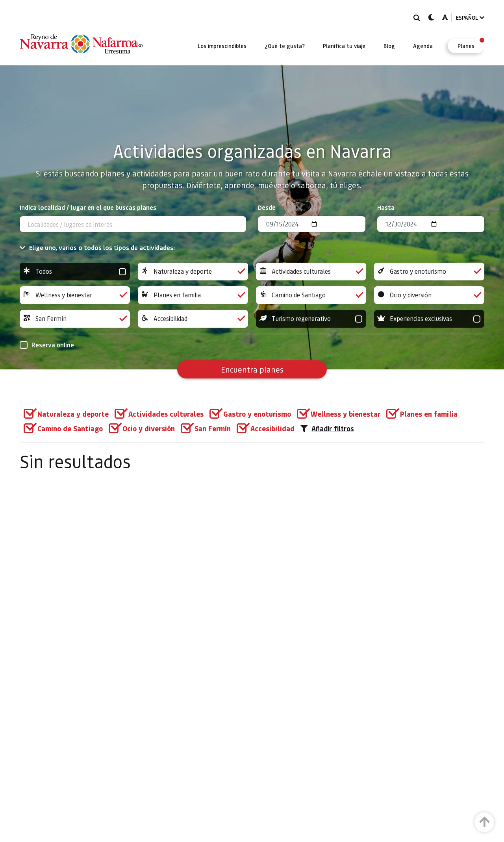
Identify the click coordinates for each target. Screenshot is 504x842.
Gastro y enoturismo (429, 272)
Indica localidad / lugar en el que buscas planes (88, 207)
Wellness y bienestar (75, 295)
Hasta (386, 207)
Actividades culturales (311, 272)
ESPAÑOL (470, 18)
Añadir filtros (327, 428)
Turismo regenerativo (311, 319)
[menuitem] (222, 46)
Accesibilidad (193, 319)
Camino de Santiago (311, 295)
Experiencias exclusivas (429, 319)
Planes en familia (193, 295)
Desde (267, 207)
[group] (75, 272)
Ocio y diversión (429, 295)
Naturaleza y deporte (193, 272)
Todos (75, 272)
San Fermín (75, 319)
